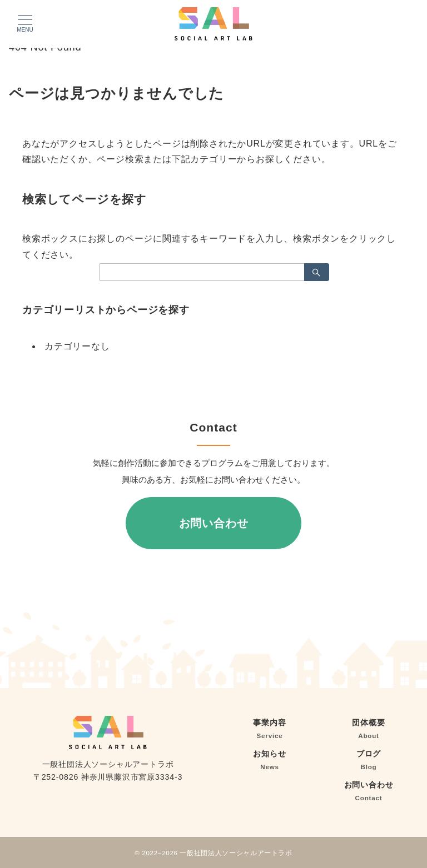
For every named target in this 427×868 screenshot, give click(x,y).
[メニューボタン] (25, 24)
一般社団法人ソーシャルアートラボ (236, 853)
